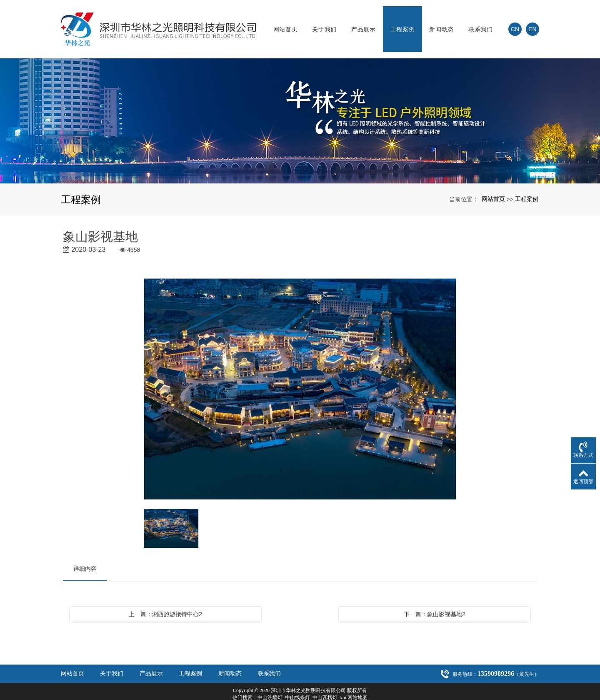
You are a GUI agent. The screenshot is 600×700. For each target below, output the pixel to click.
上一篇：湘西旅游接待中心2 (165, 602)
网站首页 (286, 23)
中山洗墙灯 (270, 685)
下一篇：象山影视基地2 (435, 602)
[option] (300, 377)
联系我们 (481, 23)
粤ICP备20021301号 (300, 692)
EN (532, 23)
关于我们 (324, 23)
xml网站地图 (354, 685)
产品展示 (364, 23)
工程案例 (403, 23)
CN (515, 23)
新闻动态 (441, 23)
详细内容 (85, 556)
